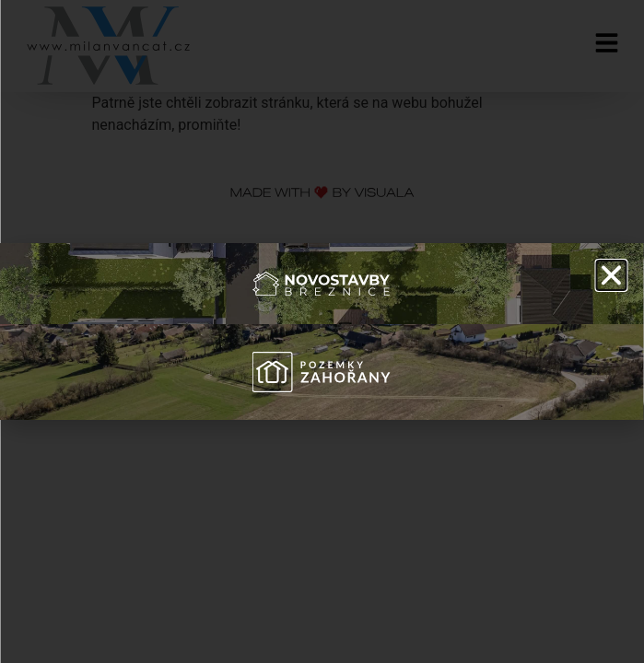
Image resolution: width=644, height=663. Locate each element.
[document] (322, 331)
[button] (611, 275)
